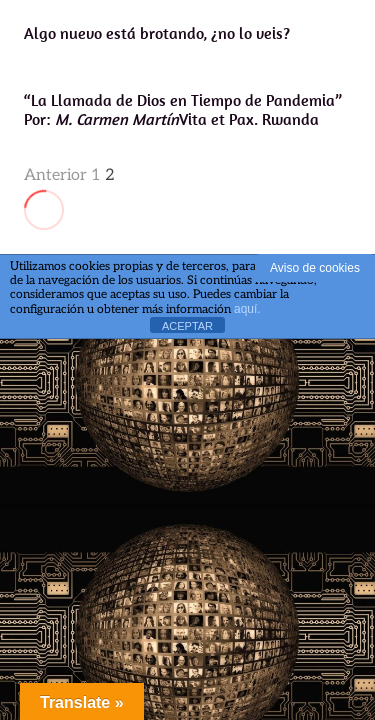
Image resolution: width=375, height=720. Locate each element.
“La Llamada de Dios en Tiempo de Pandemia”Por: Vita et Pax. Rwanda (183, 109)
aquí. (247, 309)
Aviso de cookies (315, 268)
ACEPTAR (187, 326)
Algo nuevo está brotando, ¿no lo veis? (157, 33)
